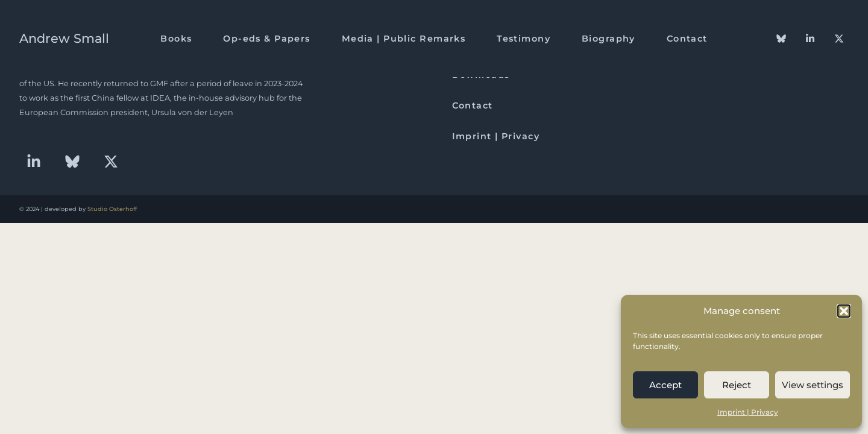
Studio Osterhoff (112, 209)
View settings (813, 385)
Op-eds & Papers (267, 39)
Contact (687, 39)
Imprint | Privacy (748, 412)
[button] (844, 311)
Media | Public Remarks (404, 39)
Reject (737, 385)
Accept (665, 385)
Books (176, 39)
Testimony (524, 39)
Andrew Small (64, 38)
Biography (609, 39)
